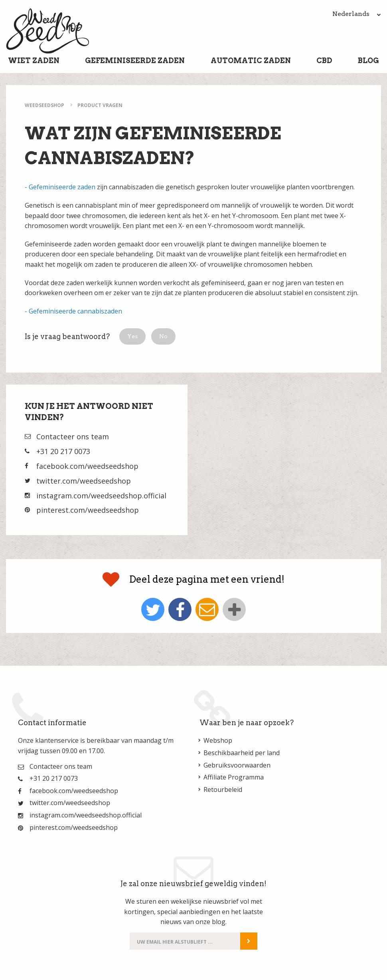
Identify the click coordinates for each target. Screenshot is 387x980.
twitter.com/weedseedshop (84, 481)
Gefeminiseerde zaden (62, 187)
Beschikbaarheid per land (242, 753)
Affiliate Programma (234, 777)
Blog (368, 61)
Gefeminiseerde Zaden (135, 61)
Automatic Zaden (251, 61)
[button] (132, 336)
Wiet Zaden (34, 61)
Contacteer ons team (73, 436)
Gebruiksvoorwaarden (237, 765)
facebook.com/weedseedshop (87, 466)
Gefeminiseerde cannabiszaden (75, 311)
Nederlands (357, 14)
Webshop (218, 740)
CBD (324, 61)
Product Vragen (100, 105)
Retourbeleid (223, 790)
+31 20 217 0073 (63, 451)
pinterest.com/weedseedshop (88, 510)
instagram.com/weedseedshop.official (101, 496)
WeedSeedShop (44, 105)
